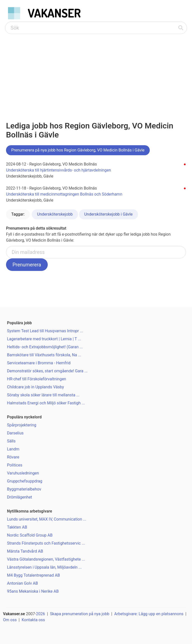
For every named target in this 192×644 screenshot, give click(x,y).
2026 (40, 614)
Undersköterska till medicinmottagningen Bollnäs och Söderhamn (64, 194)
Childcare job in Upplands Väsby (35, 387)
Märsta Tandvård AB (25, 551)
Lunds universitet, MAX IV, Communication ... (47, 519)
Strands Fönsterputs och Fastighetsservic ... (46, 543)
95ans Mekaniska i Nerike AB (33, 591)
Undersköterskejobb (55, 214)
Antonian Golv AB (22, 583)
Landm (13, 449)
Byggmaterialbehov (24, 489)
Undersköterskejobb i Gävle (108, 214)
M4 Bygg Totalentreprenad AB (33, 575)
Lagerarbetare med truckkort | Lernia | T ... (44, 339)
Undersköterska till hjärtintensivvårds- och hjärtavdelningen (58, 170)
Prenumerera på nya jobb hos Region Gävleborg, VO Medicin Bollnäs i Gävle (78, 150)
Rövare (13, 457)
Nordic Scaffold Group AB (30, 535)
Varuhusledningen (23, 473)
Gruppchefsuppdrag (25, 481)
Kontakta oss (33, 620)
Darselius (15, 433)
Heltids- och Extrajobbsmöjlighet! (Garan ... (45, 347)
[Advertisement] (96, 72)
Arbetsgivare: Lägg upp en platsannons (149, 614)
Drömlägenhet (19, 497)
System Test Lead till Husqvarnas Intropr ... (45, 331)
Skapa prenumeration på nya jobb (80, 614)
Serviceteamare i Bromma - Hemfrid (39, 363)
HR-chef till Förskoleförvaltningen (36, 379)
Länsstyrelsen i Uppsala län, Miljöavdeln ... (44, 567)
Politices (15, 465)
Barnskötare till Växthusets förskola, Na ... (44, 355)
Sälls (11, 441)
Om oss (10, 620)
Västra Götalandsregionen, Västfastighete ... (46, 559)
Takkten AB (17, 527)
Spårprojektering (22, 425)
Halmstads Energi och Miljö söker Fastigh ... (46, 403)
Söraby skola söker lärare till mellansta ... (43, 395)
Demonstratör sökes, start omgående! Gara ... (47, 371)
